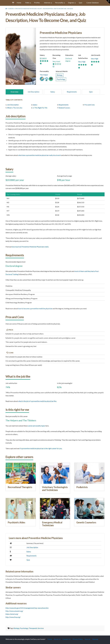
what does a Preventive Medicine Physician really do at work (40, 155)
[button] (108, 2)
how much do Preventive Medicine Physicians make (30, 247)
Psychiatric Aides (16, 522)
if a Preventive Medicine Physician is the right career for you (41, 448)
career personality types (37, 426)
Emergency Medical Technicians (52, 524)
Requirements (72, 92)
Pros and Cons (89, 105)
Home (50, 639)
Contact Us (67, 639)
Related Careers (64, 108)
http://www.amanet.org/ (14, 611)
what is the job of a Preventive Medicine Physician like (37, 401)
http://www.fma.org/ (13, 617)
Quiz (91, 92)
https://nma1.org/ (12, 614)
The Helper (44, 75)
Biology (60, 75)
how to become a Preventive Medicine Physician (35, 309)
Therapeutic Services (36, 628)
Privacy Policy (78, 639)
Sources (88, 639)
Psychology (61, 79)
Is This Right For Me (40, 108)
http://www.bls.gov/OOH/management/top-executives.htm (27, 608)
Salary (53, 92)
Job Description (34, 92)
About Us (57, 639)
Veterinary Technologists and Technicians (55, 489)
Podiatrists (82, 487)
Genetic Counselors (86, 522)
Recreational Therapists (20, 487)
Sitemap (95, 639)
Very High (82, 62)
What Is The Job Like (15, 108)
